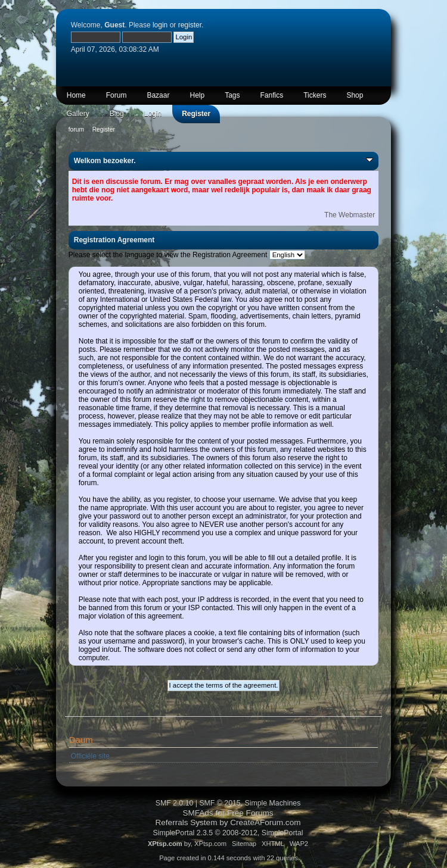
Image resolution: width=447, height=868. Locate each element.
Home (76, 95)
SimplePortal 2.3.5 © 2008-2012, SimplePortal (228, 833)
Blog (117, 114)
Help (197, 95)
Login (153, 114)
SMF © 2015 (220, 803)
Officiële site (90, 756)
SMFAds (198, 813)
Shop (355, 95)
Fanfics (272, 95)
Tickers (315, 95)
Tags (232, 95)
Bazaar (158, 95)
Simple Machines (273, 803)
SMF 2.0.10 (175, 803)
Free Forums (250, 813)
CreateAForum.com (265, 822)
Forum (117, 95)
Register (196, 114)
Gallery (78, 114)
